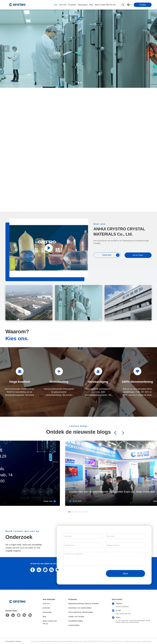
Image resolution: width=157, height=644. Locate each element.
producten (72, 5)
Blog (44, 617)
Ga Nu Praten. (138, 255)
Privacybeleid (10, 641)
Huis (56, 5)
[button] (76, 83)
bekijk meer (111, 255)
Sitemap (19, 641)
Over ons (46, 604)
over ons (63, 5)
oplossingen (83, 5)
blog (91, 5)
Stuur (125, 573)
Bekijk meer (50, 501)
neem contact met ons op (105, 5)
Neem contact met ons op (50, 622)
